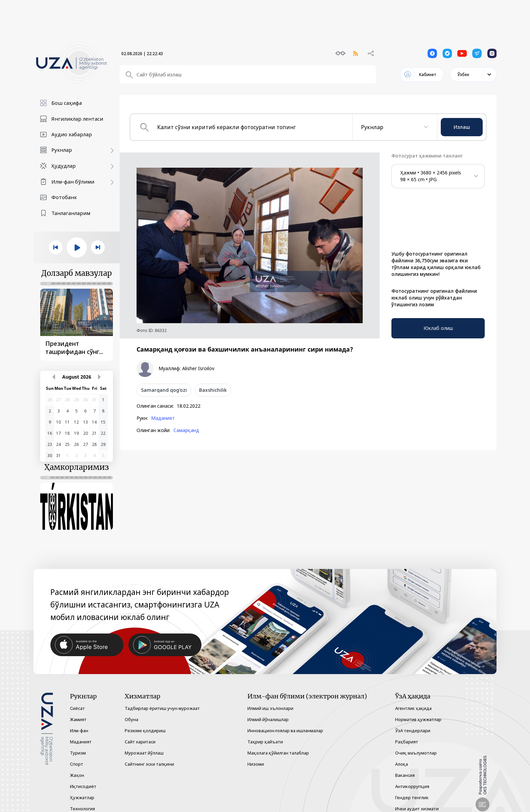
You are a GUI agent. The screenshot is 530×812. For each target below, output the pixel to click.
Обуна (131, 711)
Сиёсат (77, 700)
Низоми (256, 756)
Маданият (163, 418)
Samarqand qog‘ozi (164, 390)
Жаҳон (77, 767)
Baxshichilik (213, 390)
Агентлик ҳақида (413, 700)
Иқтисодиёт (83, 778)
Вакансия (405, 767)
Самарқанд (186, 430)
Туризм (78, 745)
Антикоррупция (412, 778)
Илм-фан (79, 722)
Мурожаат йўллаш (144, 745)
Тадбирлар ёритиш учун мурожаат (162, 700)
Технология (82, 801)
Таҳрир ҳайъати (265, 734)
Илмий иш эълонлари (270, 700)
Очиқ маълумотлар (416, 745)
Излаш (462, 127)
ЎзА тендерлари (413, 722)
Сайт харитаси (140, 734)
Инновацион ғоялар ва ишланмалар (285, 722)
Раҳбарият (407, 734)
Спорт (77, 756)
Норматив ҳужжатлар (418, 711)
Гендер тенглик (412, 789)
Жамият (78, 711)
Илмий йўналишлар (268, 711)
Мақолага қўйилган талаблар (278, 745)
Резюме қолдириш (145, 722)
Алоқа (402, 756)
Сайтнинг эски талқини (149, 756)
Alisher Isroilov (198, 368)
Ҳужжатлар (82, 789)
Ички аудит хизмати (417, 801)
